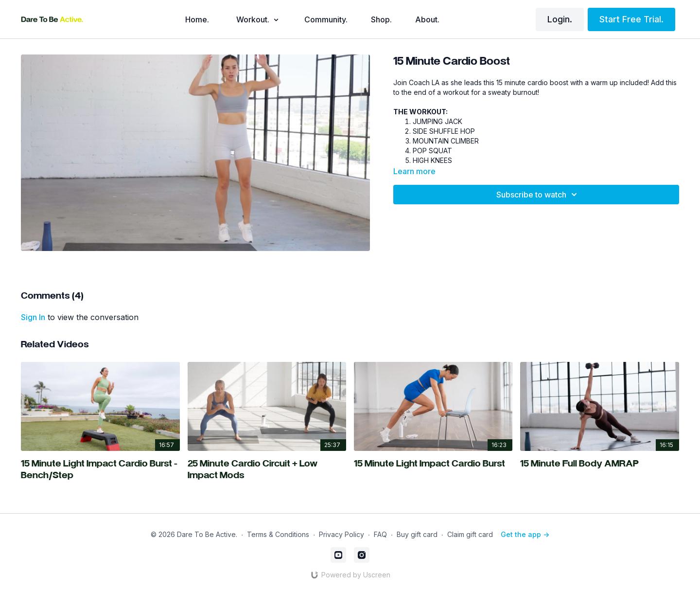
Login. (560, 19)
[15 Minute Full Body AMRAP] (599, 465)
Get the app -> (525, 534)
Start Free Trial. (631, 19)
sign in (33, 317)
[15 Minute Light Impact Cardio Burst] (433, 465)
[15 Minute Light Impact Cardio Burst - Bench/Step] (100, 470)
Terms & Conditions (278, 534)
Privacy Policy (341, 534)
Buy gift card (417, 534)
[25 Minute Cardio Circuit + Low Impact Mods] (267, 470)
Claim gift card (470, 534)
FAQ (380, 534)
